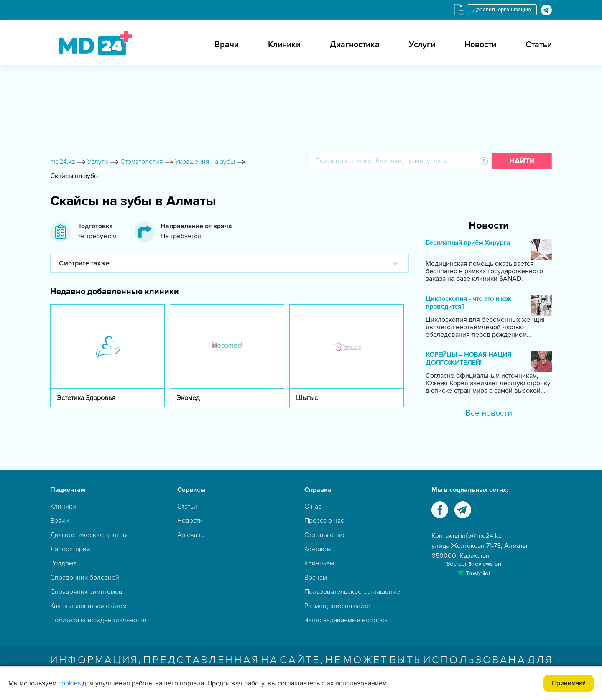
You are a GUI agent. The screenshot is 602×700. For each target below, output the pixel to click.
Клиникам (319, 563)
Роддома (63, 563)
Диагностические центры (89, 535)
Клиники (284, 45)
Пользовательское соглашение (352, 592)
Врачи (227, 45)
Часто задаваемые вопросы (347, 620)
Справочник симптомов (86, 592)
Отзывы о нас (325, 535)
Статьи (539, 45)
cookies (69, 683)
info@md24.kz (481, 536)
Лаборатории (70, 549)
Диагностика (355, 45)
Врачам (316, 578)
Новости (480, 45)
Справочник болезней (85, 578)
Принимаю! (569, 683)
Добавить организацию (502, 10)
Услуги (422, 45)
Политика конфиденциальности (98, 620)
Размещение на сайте (337, 606)
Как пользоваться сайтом (88, 606)
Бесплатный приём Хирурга (468, 243)
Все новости (489, 413)
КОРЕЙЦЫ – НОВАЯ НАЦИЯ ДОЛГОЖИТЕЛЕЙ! (468, 359)
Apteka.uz (192, 535)
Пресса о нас (324, 521)
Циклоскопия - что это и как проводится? (468, 303)
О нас (313, 507)
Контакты (318, 549)
